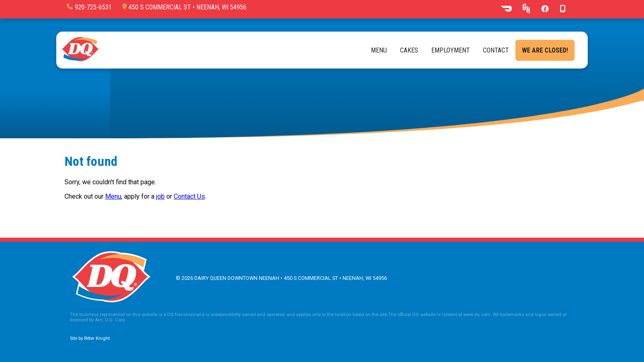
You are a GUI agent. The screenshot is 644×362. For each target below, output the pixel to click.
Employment (451, 50)
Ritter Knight (97, 338)
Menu (379, 50)
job (160, 196)
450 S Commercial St (184, 7)
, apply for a (139, 196)
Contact (496, 50)
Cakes (409, 50)
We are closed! (545, 50)
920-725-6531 (89, 7)
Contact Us (189, 196)
